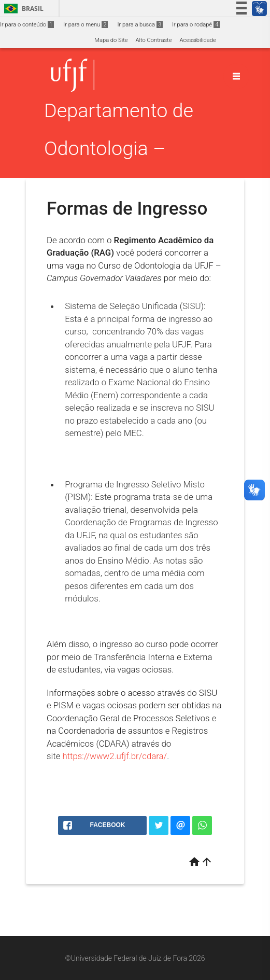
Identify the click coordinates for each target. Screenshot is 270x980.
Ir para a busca (140, 25)
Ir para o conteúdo (27, 25)
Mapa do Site (111, 40)
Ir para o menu (86, 25)
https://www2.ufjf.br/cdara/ (115, 756)
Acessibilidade (197, 40)
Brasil (22, 9)
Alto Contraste (154, 40)
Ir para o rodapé (196, 25)
